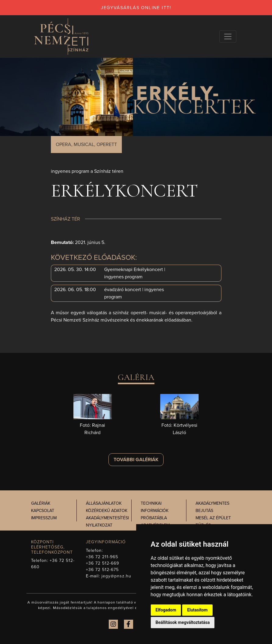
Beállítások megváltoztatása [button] (183, 622)
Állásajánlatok (104, 503)
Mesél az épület (213, 518)
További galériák (136, 460)
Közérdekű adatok (107, 511)
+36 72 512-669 (103, 563)
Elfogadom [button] (166, 610)
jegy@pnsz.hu (117, 576)
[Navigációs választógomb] (228, 37)
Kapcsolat (43, 511)
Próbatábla (154, 518)
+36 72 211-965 (102, 557)
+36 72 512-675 (102, 570)
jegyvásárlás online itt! (136, 8)
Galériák (41, 503)
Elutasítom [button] (197, 610)
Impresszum (44, 518)
